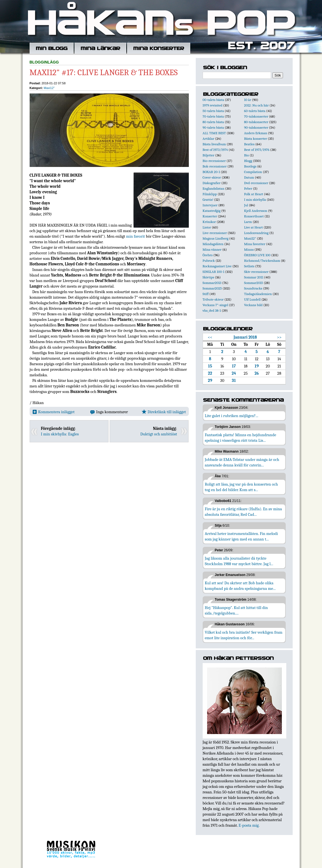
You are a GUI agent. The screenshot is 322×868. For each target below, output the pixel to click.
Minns (249, 249)
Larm (248, 222)
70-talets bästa (213, 116)
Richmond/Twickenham (262, 261)
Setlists (249, 266)
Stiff (206, 294)
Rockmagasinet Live (217, 266)
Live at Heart (254, 227)
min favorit (135, 236)
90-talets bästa (213, 127)
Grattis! (208, 200)
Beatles (249, 144)
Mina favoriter (255, 244)
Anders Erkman (256, 133)
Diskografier (212, 183)
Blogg (248, 161)
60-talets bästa (255, 111)
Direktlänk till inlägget (164, 412)
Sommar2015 (254, 283)
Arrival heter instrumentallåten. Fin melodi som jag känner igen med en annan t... (241, 536)
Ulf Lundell (253, 299)
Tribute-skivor (213, 299)
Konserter (210, 216)
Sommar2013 (212, 283)
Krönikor (209, 222)
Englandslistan (214, 188)
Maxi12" (49, 88)
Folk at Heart (254, 194)
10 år (248, 100)
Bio (247, 155)
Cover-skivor (212, 177)
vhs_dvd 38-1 (212, 310)
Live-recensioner (215, 233)
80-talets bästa (213, 122)
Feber (248, 188)
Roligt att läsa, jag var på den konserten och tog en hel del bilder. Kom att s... (241, 487)
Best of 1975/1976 (257, 150)
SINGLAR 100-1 (214, 272)
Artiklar (208, 139)
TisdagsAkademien (258, 294)
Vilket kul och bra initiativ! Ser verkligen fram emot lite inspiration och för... (244, 635)
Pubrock (209, 261)
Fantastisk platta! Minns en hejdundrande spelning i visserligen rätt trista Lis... (241, 438)
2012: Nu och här (257, 105)
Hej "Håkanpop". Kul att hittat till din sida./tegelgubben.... (236, 610)
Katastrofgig (212, 211)
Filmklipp (210, 194)
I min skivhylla (255, 200)
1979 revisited (213, 105)
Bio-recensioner (214, 161)
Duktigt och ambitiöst (159, 434)
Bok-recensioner (215, 166)
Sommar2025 (212, 288)
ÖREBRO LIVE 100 (257, 255)
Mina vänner (212, 249)
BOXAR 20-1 (211, 172)
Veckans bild (253, 305)
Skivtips (208, 277)
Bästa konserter (256, 139)
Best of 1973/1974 (215, 150)
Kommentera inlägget (54, 412)
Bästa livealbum (214, 144)
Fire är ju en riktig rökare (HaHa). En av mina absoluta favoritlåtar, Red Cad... (244, 512)
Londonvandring (256, 233)
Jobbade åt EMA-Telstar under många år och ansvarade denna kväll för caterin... (242, 462)
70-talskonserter (256, 116)
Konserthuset (254, 216)
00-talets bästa (213, 100)
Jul (246, 205)
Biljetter (209, 155)
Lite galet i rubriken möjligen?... (232, 416)
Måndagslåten (213, 244)
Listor (207, 227)
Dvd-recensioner (256, 183)
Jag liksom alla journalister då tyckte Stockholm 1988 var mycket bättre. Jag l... (239, 561)
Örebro (208, 255)
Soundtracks (253, 288)
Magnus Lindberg (216, 238)
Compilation (253, 172)
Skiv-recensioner (256, 272)
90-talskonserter (256, 127)
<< (210, 337)
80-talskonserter (256, 122)
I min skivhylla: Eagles (60, 434)
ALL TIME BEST (214, 133)
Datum (249, 177)
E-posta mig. (249, 825)
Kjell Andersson (256, 211)
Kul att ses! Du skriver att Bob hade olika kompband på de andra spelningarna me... (240, 586)
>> (279, 337)
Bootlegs (250, 166)
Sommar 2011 (254, 277)
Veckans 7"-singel (216, 305)
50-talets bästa (213, 111)
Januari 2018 (245, 337)
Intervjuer (210, 205)
